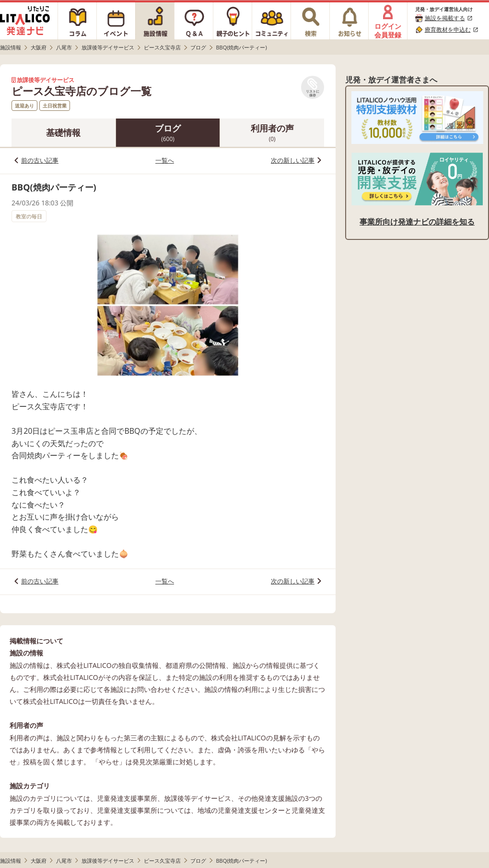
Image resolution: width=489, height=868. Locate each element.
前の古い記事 (40, 160)
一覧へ (165, 160)
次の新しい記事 (293, 160)
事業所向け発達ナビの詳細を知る (417, 222)
